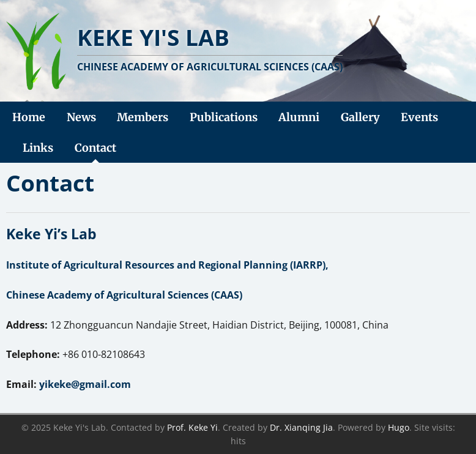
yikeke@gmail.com (85, 384)
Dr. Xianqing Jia (301, 427)
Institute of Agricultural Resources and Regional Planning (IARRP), (167, 265)
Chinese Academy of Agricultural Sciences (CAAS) (124, 295)
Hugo (399, 427)
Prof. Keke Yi (192, 427)
